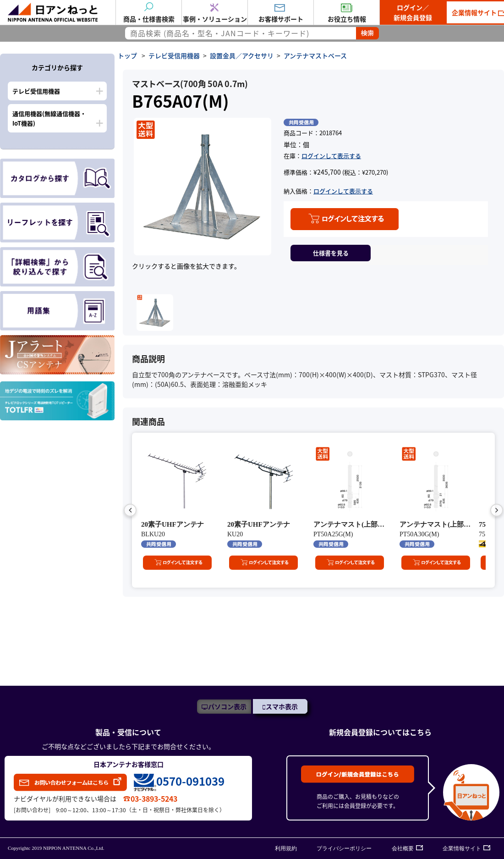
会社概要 (403, 848)
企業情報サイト (462, 848)
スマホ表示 (282, 706)
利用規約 (286, 848)
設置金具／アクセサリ (242, 55)
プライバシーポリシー (344, 848)
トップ (127, 55)
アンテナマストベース (315, 55)
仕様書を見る (331, 253)
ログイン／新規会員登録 (413, 12)
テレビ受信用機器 (36, 91)
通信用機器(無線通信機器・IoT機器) (49, 118)
